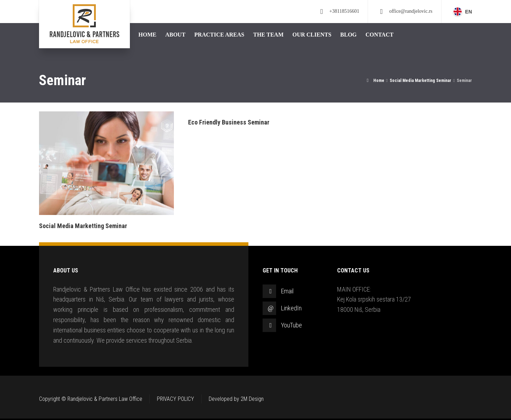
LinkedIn (291, 308)
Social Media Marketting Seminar (83, 226)
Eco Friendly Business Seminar (229, 122)
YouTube (292, 325)
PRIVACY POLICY (175, 399)
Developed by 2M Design (236, 399)
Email (287, 291)
